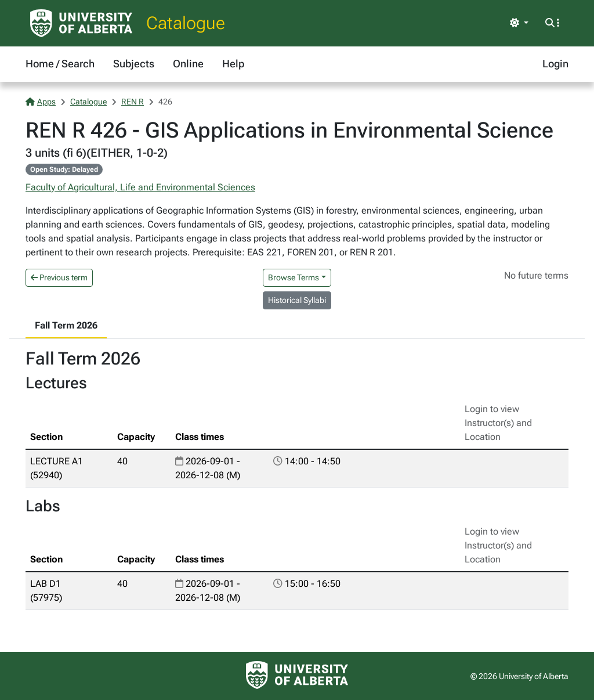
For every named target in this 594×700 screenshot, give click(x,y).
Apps (41, 102)
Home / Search (60, 64)
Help (233, 64)
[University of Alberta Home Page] (81, 23)
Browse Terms (294, 277)
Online (188, 64)
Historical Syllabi (297, 300)
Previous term (59, 277)
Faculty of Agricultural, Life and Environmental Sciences (140, 187)
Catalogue (186, 23)
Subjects (134, 64)
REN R (133, 102)
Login (555, 64)
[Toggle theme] (519, 23)
